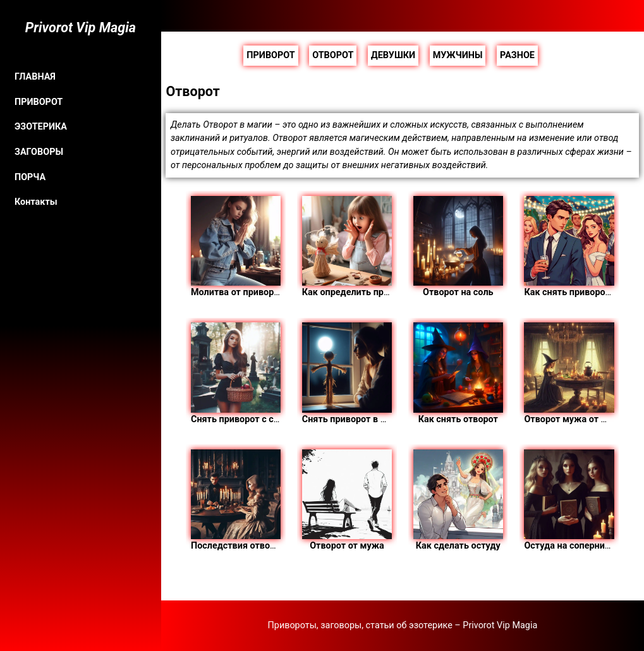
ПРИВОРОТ (39, 102)
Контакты (36, 202)
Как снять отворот (458, 373)
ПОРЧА (30, 177)
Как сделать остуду (458, 500)
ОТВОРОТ (333, 55)
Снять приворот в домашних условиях (385, 373)
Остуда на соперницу (569, 500)
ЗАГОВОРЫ (39, 152)
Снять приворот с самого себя (256, 373)
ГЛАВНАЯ (35, 77)
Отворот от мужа (347, 500)
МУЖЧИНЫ (458, 55)
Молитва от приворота (240, 247)
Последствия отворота (240, 500)
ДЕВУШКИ (393, 55)
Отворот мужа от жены (575, 373)
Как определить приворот (358, 247)
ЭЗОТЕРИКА (41, 127)
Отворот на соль (458, 247)
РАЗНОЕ (517, 55)
